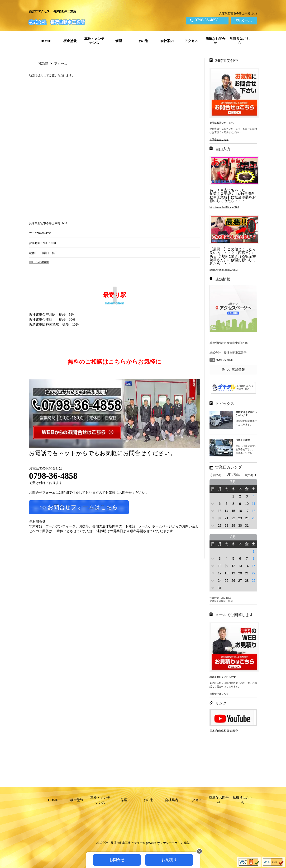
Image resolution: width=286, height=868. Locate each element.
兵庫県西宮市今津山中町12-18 (238, 14)
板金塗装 (70, 41)
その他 (143, 41)
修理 (119, 41)
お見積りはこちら (219, 694)
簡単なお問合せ (215, 41)
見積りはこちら (240, 41)
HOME (46, 41)
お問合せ (117, 860)
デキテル (140, 843)
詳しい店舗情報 (233, 370)
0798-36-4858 (207, 20)
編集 (187, 843)
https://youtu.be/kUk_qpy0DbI (224, 207)
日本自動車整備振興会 (224, 731)
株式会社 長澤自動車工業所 (57, 22)
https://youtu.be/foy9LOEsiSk (224, 270)
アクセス (191, 41)
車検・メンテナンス (94, 41)
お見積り (169, 860)
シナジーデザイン (172, 843)
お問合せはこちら (219, 139)
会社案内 (167, 41)
